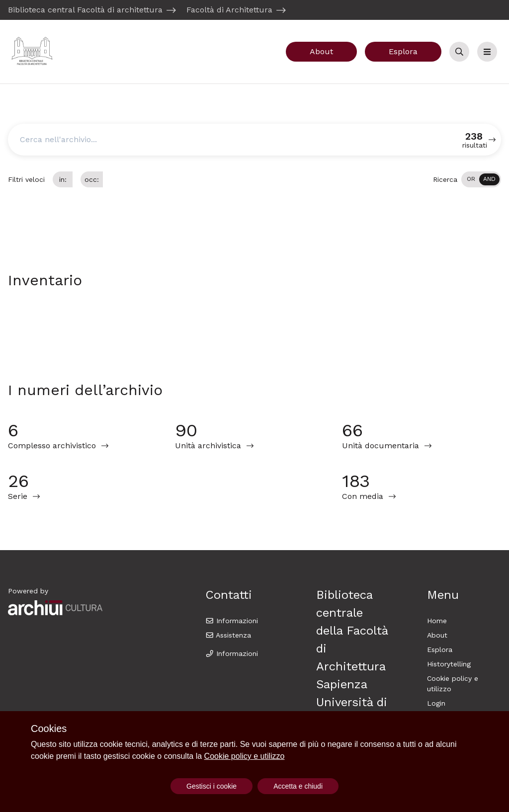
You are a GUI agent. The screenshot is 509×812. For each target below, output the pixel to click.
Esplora (403, 51)
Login (436, 703)
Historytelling (449, 664)
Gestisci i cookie (212, 786)
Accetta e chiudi (298, 786)
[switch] (481, 179)
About (321, 51)
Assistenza (228, 635)
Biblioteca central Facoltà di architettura (85, 10)
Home (437, 621)
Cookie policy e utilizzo (245, 756)
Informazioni (232, 621)
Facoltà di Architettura (229, 10)
